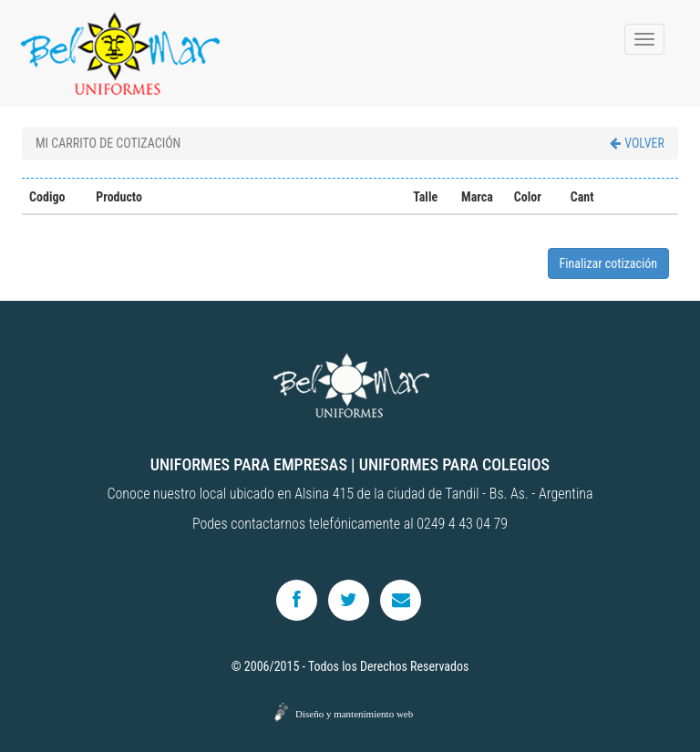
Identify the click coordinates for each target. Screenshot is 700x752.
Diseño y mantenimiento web (354, 714)
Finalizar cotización (608, 263)
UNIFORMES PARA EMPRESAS (249, 464)
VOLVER (637, 143)
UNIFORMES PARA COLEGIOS (454, 464)
